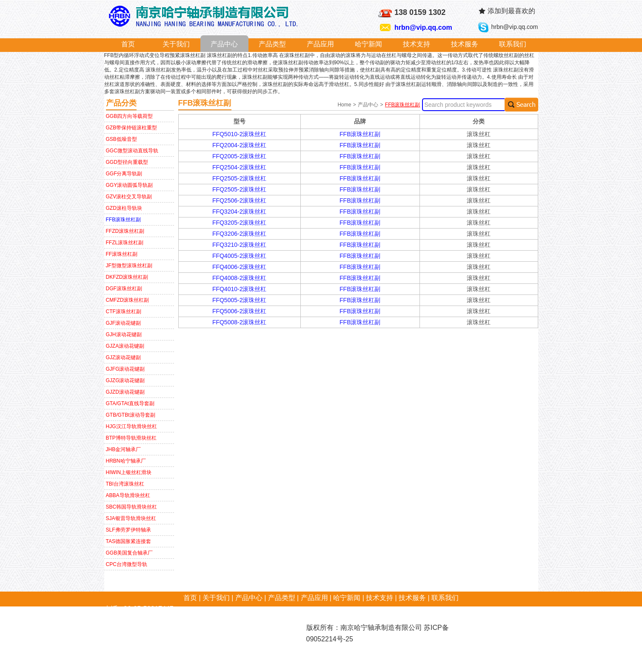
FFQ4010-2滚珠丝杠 (240, 289)
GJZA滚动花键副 (125, 346)
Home (345, 105)
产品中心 (224, 44)
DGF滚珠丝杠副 (124, 289)
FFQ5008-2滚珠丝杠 (240, 322)
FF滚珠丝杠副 (122, 254)
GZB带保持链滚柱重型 (132, 128)
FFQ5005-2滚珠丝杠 (240, 300)
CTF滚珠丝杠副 (124, 312)
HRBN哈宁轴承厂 (126, 461)
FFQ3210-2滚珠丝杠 (240, 245)
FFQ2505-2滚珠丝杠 (240, 178)
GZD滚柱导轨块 (124, 208)
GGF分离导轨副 (124, 174)
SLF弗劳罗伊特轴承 (128, 530)
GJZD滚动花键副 (125, 392)
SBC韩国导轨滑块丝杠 (132, 507)
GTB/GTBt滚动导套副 (131, 415)
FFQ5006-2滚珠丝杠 (240, 311)
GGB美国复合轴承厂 (130, 553)
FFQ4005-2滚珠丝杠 (240, 256)
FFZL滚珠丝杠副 (125, 243)
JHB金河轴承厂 (124, 449)
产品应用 (320, 44)
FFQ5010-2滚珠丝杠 (240, 134)
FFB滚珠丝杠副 (124, 220)
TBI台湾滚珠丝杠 (125, 484)
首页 (128, 44)
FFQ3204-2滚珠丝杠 (240, 212)
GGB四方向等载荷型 (130, 116)
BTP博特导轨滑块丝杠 (131, 438)
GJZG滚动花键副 (126, 380)
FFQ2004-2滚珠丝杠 (240, 145)
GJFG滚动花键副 (126, 369)
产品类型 (272, 44)
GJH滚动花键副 (124, 335)
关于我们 (176, 44)
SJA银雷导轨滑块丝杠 (131, 518)
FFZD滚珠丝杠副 (125, 231)
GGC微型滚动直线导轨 (132, 151)
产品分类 (121, 103)
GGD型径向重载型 (127, 162)
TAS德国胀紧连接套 (128, 541)
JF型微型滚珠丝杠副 (129, 266)
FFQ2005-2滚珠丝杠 (240, 156)
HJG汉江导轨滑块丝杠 (131, 426)
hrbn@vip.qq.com (423, 27)
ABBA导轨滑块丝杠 (128, 495)
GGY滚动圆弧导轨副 (130, 185)
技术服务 (465, 44)
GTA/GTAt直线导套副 (130, 403)
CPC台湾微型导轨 (127, 564)
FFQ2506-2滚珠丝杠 (240, 200)
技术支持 (417, 44)
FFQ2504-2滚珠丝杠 (240, 167)
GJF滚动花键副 (124, 323)
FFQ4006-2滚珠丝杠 (240, 267)
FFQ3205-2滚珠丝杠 (240, 223)
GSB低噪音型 (121, 139)
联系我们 (513, 44)
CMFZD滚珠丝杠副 (128, 300)
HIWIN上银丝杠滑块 (129, 472)
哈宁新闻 (368, 44)
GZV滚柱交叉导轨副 (129, 197)
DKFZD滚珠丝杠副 (127, 277)
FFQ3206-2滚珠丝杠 (240, 234)
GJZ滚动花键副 (124, 357)
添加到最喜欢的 (511, 11)
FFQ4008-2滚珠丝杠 (240, 278)
